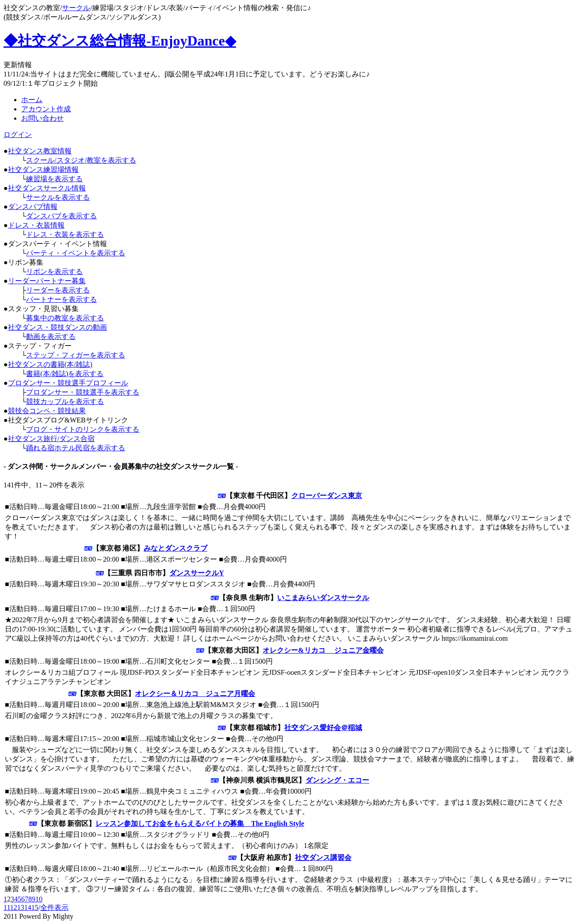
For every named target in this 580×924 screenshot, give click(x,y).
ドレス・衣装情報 (36, 225)
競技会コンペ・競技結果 (47, 411)
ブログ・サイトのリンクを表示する (83, 429)
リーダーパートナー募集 (47, 281)
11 (7, 907)
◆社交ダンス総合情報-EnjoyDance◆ (120, 41)
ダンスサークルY (197, 573)
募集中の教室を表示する (65, 318)
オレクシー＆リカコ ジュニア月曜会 (195, 694)
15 (35, 907)
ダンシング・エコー (337, 780)
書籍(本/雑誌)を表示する (65, 374)
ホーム (32, 100)
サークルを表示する (58, 197)
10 (39, 899)
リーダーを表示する (58, 290)
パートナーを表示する (61, 299)
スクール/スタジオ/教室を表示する (81, 160)
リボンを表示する (54, 272)
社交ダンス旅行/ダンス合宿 (51, 439)
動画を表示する (51, 337)
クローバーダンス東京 (327, 496)
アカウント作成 (46, 109)
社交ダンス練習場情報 (43, 169)
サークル (76, 8)
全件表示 (54, 907)
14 (28, 907)
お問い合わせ (42, 118)
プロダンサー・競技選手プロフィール (68, 383)
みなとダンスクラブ (176, 548)
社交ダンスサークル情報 (47, 188)
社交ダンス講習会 (323, 857)
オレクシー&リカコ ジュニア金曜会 (323, 650)
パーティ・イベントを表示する (76, 253)
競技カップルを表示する (65, 401)
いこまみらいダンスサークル (323, 598)
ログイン (18, 135)
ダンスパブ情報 (33, 207)
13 (21, 907)
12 (14, 907)
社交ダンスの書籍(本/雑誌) (50, 364)
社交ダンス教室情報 (40, 151)
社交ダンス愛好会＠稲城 (323, 728)
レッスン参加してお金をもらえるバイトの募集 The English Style (200, 823)
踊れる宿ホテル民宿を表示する (76, 448)
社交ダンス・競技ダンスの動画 (57, 327)
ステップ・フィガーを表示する (76, 355)
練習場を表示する (54, 179)
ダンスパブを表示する (61, 216)
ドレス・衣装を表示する (65, 234)
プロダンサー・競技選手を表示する (83, 392)
